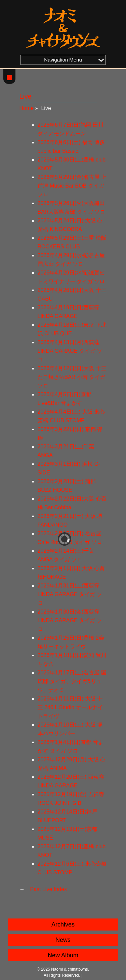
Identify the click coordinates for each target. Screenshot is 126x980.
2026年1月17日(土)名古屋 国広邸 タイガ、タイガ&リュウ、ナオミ (72, 681)
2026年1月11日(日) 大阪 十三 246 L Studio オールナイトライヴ (70, 707)
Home (27, 108)
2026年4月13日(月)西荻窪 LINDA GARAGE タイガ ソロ (70, 351)
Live (26, 96)
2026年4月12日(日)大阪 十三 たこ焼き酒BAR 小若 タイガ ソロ (72, 377)
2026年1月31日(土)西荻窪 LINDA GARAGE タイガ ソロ (70, 594)
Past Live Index (49, 889)
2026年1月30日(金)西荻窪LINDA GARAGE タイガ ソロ (70, 620)
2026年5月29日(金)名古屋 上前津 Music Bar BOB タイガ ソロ (72, 186)
